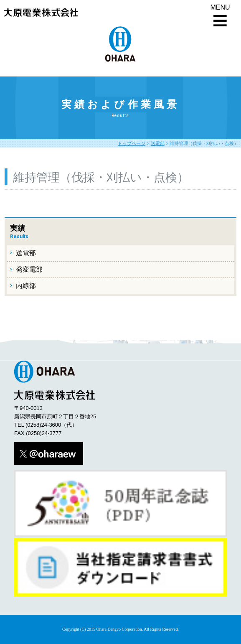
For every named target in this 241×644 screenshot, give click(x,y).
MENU (220, 8)
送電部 (158, 143)
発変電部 (29, 269)
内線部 (26, 286)
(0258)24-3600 (43, 425)
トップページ (132, 143)
